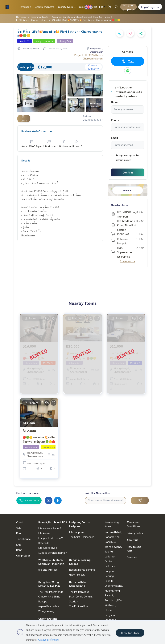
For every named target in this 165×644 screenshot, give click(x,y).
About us (132, 540)
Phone (115, 120)
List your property (128, 7)
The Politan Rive (79, 606)
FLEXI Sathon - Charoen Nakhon (32, 20)
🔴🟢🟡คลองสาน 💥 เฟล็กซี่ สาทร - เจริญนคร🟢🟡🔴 (39, 439)
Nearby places (120, 205)
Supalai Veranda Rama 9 (53, 552)
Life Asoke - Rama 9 (50, 528)
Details (26, 160)
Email (114, 138)
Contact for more (27, 493)
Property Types (66, 7)
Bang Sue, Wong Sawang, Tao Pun (113, 546)
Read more (28, 235)
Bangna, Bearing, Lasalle (110, 576)
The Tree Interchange (51, 592)
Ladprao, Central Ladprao (110, 561)
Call (128, 61)
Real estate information (37, 131)
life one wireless (48, 569)
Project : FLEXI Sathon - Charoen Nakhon (89, 57)
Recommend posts (44, 7)
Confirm (128, 172)
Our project (23, 555)
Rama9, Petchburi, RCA (53, 522)
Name (115, 102)
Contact (93, 7)
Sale (19, 528)
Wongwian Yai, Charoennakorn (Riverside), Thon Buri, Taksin (81, 17)
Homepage (25, 7)
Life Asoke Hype (48, 548)
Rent (19, 533)
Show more (128, 261)
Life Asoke (44, 533)
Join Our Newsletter (97, 493)
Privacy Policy (135, 533)
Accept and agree (125, 155)
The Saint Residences (82, 537)
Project (82, 7)
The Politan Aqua (79, 592)
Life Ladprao (77, 532)
